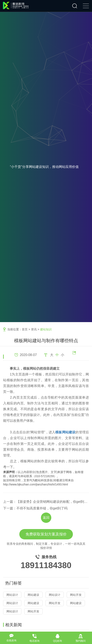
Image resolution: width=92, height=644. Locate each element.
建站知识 (46, 329)
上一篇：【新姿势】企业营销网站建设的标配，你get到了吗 (46, 502)
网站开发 (76, 595)
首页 (25, 329)
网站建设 (33, 595)
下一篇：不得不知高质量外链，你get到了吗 (35, 508)
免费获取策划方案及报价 (46, 534)
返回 (46, 518)
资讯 (34, 329)
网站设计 (12, 595)
